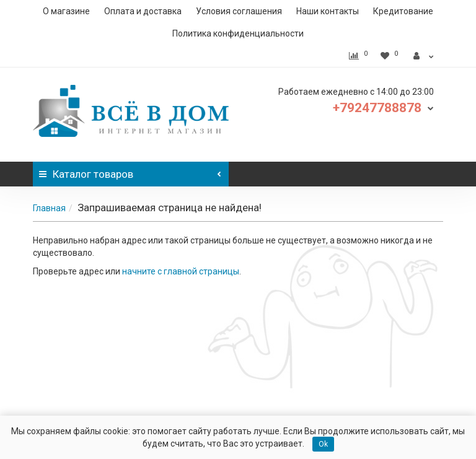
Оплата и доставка (143, 11)
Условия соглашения (239, 11)
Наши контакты (328, 11)
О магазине (66, 11)
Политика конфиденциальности (238, 33)
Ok (323, 444)
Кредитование (403, 11)
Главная (49, 208)
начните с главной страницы (181, 271)
